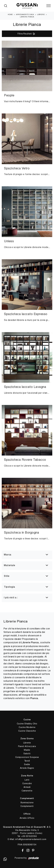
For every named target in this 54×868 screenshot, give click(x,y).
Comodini (27, 783)
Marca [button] (8, 555)
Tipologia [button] (10, 587)
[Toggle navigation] (49, 6)
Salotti (27, 754)
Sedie (27, 764)
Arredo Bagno (27, 768)
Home (10, 14)
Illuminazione (27, 803)
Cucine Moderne (27, 727)
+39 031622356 (29, 836)
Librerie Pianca (27, 17)
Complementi (27, 806)
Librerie (41, 14)
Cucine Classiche (27, 731)
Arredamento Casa (25, 14)
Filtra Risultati (26, 34)
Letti (27, 780)
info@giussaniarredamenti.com (31, 839)
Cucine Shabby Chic (27, 724)
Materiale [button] (10, 566)
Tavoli (27, 761)
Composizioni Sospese (27, 757)
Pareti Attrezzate (27, 746)
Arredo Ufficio (27, 818)
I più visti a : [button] (11, 598)
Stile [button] (7, 576)
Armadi (27, 787)
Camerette (27, 791)
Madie (27, 750)
